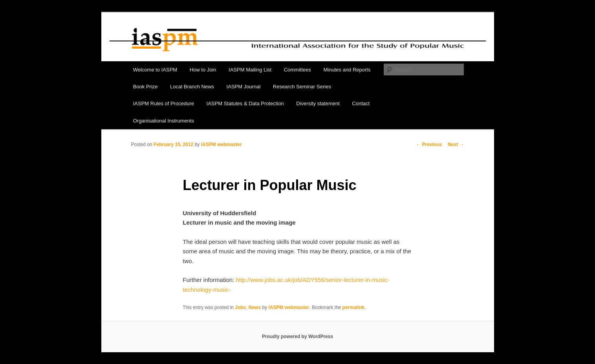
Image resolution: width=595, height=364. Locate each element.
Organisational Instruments (164, 121)
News (255, 307)
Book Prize (146, 87)
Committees (297, 70)
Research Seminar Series (302, 87)
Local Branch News (192, 87)
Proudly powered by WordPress (297, 337)
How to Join (203, 70)
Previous (429, 145)
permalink (354, 307)
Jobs (240, 307)
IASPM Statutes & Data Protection (245, 103)
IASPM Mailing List (250, 70)
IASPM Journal (244, 87)
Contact (361, 103)
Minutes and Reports (347, 70)
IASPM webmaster (222, 145)
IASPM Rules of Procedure (164, 103)
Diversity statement (318, 103)
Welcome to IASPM (155, 70)
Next (456, 145)
